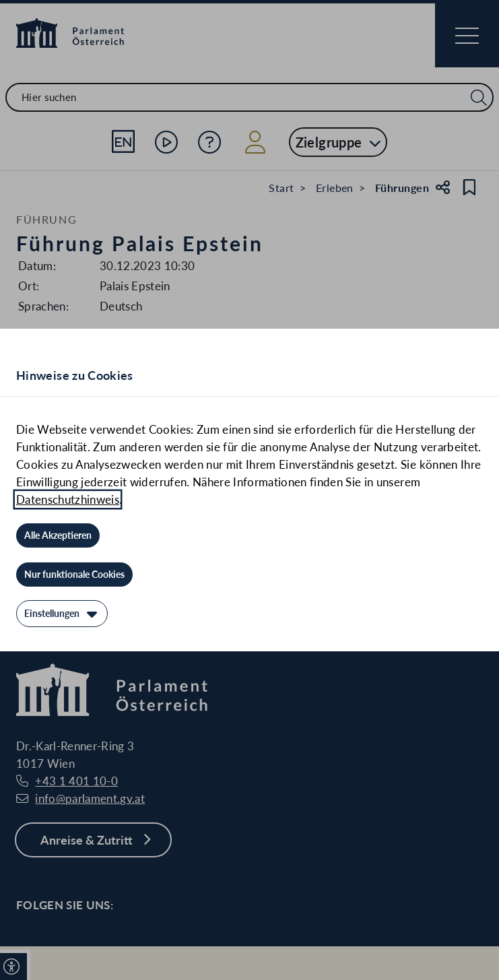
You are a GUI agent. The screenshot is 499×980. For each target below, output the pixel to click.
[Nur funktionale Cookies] (74, 575)
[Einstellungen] (62, 614)
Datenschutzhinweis (68, 499)
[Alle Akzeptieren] (58, 535)
